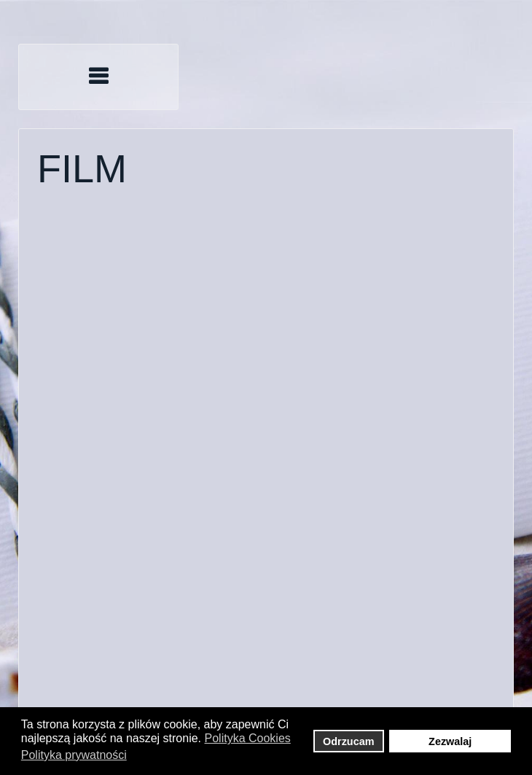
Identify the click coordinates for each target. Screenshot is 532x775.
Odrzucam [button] (348, 741)
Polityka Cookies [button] (248, 738)
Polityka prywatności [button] (74, 755)
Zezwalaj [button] (450, 741)
